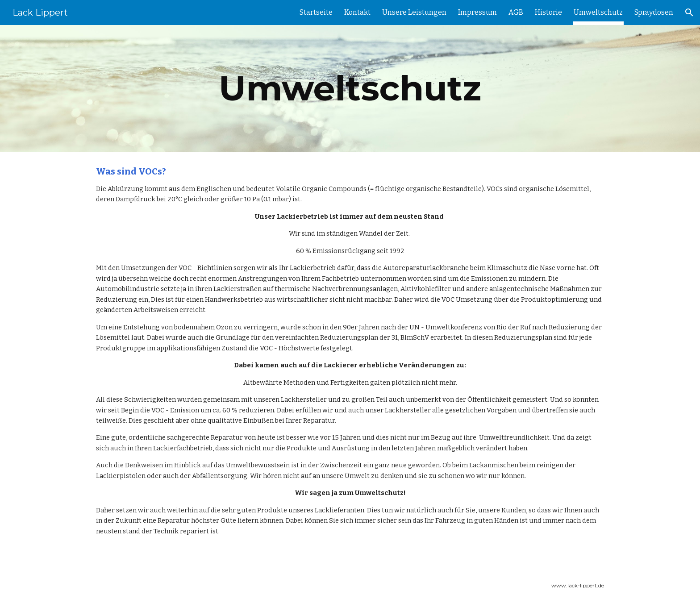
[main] (350, 88)
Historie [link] (548, 12)
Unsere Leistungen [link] (414, 12)
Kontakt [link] (357, 12)
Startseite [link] (316, 12)
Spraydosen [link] (654, 12)
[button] (689, 12)
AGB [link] (516, 12)
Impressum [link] (477, 12)
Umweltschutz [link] (598, 12)
